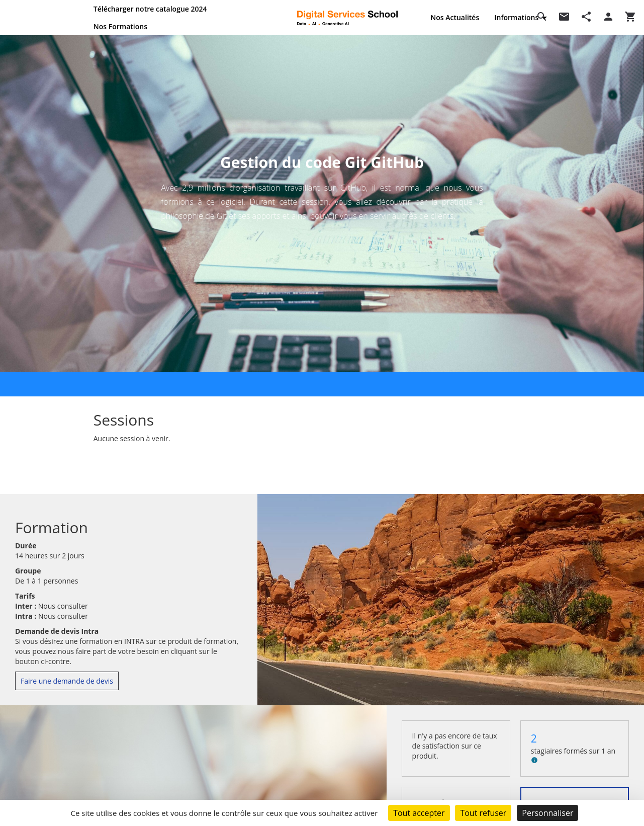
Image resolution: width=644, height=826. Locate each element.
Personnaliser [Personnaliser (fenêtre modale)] (547, 813)
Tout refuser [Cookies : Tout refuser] (483, 813)
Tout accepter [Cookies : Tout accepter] (419, 813)
